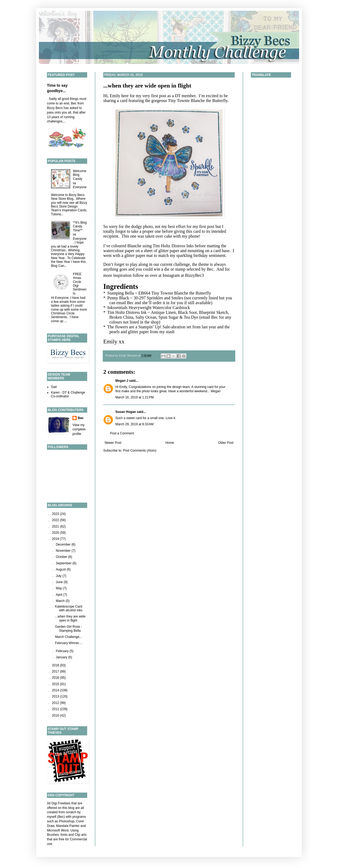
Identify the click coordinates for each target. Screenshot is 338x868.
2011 (56, 709)
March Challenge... (69, 637)
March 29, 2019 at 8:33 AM (134, 424)
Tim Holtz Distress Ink (127, 312)
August (61, 569)
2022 (56, 520)
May (59, 588)
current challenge (175, 264)
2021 (56, 526)
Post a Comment (122, 433)
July (59, 576)
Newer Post (113, 443)
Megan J (122, 381)
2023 (56, 514)
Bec (81, 418)
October (62, 557)
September (64, 563)
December (64, 544)
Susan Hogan (126, 412)
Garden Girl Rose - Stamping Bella (69, 629)
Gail (54, 387)
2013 (56, 696)
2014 (56, 690)
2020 (56, 533)
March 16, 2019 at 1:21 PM (135, 397)
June (60, 582)
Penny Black (118, 298)
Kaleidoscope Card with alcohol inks (69, 608)
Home (170, 443)
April (59, 595)
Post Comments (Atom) (140, 451)
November (64, 551)
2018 (56, 665)
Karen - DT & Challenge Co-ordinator (68, 394)
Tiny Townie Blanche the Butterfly (198, 101)
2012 (56, 703)
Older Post (226, 443)
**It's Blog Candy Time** (80, 226)
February (63, 651)
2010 (56, 716)
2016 (56, 678)
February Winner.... (69, 643)
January (62, 657)
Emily (110, 342)
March (61, 601)
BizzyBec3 (194, 275)
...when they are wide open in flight (147, 86)
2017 (56, 671)
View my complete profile (79, 430)
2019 (56, 539)
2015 (56, 684)
